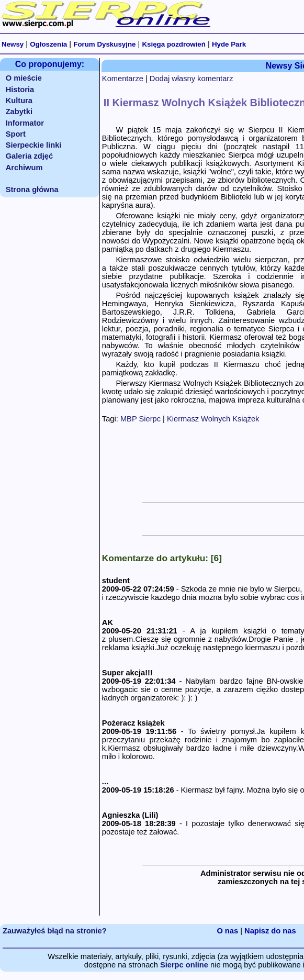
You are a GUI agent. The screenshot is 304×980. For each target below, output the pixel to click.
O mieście (24, 78)
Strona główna (32, 190)
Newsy (13, 44)
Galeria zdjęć (29, 156)
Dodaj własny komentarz (192, 79)
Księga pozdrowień (173, 44)
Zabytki (19, 112)
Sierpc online (184, 965)
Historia (20, 90)
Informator (25, 123)
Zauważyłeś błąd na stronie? (55, 931)
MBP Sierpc (140, 419)
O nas (227, 931)
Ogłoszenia (48, 44)
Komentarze (123, 79)
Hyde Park (229, 44)
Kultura (19, 101)
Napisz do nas (270, 931)
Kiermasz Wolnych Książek (213, 419)
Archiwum (24, 168)
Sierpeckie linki (34, 145)
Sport (16, 134)
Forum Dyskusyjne (104, 44)
